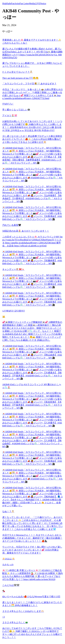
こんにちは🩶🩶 (11, 585)
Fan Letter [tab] (24, 3)
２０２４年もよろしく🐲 (15, 622)
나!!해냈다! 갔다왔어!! (14, 311)
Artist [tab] (17, 3)
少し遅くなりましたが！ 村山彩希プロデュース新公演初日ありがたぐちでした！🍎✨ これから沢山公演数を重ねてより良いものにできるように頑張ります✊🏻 (32, 139)
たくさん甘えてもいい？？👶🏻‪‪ (17, 72)
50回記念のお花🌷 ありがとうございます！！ (26, 231)
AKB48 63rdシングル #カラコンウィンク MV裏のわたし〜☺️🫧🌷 (32, 386)
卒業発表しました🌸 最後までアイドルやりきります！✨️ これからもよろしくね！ (32, 41)
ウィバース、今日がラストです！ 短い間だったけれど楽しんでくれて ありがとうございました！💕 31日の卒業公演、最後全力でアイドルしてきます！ (32, 550)
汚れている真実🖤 (12, 225)
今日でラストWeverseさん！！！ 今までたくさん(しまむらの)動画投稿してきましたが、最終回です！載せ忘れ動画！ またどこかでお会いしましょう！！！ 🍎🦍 (32, 538)
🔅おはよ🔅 (9, 559)
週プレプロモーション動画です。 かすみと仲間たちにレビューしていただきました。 (32, 65)
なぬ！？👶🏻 (8, 511)
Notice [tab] (43, 3)
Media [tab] (32, 3)
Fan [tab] (13, 3)
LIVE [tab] (37, 3)
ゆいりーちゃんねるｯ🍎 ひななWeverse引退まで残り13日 (31, 597)
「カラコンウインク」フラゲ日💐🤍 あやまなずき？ (29, 84)
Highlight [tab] (7, 3)
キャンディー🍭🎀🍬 (13, 269)
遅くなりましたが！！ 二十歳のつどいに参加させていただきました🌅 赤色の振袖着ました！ (32, 604)
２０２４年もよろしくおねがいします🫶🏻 (23, 611)
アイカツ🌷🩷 (10, 115)
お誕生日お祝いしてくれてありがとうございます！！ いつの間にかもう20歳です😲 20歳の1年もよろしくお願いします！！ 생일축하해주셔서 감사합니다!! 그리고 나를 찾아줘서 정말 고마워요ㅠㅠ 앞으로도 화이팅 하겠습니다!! (32, 126)
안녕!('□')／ (8, 104)
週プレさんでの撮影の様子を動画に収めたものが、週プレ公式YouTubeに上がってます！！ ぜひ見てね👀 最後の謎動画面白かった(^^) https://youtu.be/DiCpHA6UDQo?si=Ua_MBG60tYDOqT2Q (32, 53)
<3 (3, 617)
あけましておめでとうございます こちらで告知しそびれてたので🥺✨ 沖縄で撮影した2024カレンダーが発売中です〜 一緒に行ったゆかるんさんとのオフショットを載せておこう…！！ (32, 633)
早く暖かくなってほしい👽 (16, 110)
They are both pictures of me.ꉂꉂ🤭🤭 (20, 78)
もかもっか (8, 565)
